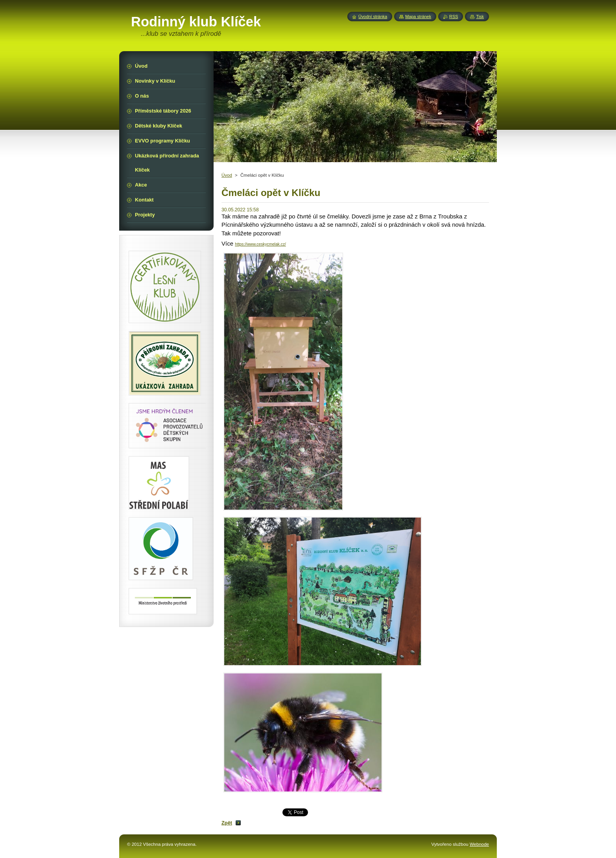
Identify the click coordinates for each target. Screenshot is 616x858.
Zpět (227, 823)
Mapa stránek (418, 17)
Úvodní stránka (373, 17)
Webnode (479, 844)
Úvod (227, 175)
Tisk (480, 17)
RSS (454, 17)
